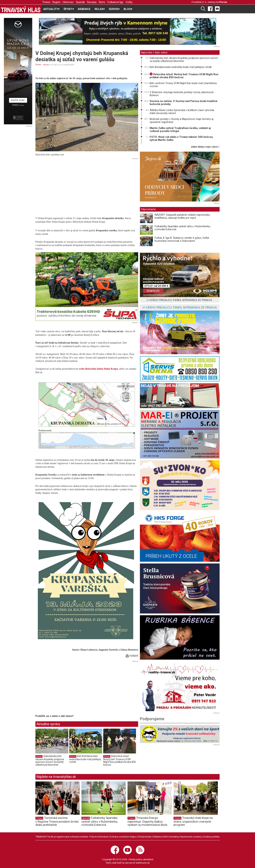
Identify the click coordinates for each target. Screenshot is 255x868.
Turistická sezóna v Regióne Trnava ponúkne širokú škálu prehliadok (57, 821)
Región (56, 2)
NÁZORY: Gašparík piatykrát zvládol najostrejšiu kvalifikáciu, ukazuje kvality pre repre (182, 216)
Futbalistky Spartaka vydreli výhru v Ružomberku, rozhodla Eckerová (183, 228)
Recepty (92, 2)
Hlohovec (68, 2)
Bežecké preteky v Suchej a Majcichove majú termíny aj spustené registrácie (182, 121)
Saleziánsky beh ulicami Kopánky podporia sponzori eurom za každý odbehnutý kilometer (50, 760)
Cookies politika (211, 837)
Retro (102, 2)
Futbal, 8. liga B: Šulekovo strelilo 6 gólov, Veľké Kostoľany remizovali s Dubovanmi (182, 239)
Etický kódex (145, 837)
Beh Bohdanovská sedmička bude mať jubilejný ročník (85, 759)
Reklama (158, 837)
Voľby (129, 2)
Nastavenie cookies (191, 837)
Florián (223, 2)
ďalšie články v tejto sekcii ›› (205, 147)
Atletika (46, 65)
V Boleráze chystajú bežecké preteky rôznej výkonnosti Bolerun (182, 94)
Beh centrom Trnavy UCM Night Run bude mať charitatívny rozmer (183, 85)
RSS (166, 837)
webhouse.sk (143, 863)
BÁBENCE (84, 9)
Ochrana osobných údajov (123, 837)
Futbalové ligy (115, 2)
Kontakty (174, 837)
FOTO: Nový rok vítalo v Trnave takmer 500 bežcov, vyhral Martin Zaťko (181, 138)
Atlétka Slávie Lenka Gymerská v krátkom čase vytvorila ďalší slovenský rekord (182, 112)
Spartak (80, 2)
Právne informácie (99, 837)
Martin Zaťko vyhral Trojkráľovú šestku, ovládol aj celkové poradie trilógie (180, 130)
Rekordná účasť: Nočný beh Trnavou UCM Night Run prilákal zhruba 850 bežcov (120, 760)
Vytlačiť (132, 656)
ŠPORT (38, 65)
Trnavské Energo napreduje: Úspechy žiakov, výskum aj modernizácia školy (147, 821)
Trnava (46, 2)
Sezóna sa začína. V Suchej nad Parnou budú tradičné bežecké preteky (184, 103)
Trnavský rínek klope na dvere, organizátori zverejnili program (193, 821)
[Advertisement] (87, 186)
